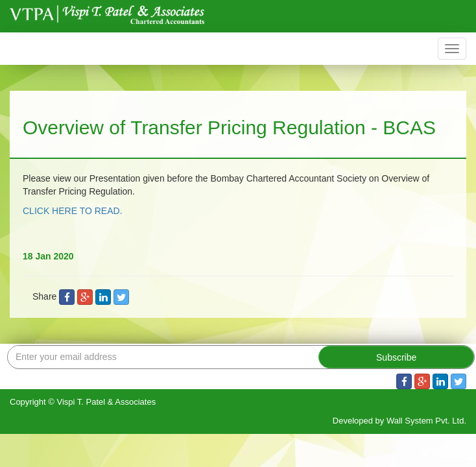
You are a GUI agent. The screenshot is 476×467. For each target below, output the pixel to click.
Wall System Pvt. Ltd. (426, 421)
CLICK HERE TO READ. (73, 211)
